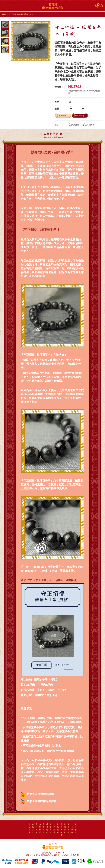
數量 (57, 109)
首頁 (4, 14)
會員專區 (51, 828)
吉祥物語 (37, 828)
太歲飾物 (44, 828)
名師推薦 (40, 828)
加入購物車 (80, 116)
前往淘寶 (29, 828)
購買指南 (74, 125)
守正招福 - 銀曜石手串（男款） (22, 14)
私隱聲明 (68, 828)
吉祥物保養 (88, 125)
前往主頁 (33, 828)
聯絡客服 (76, 828)
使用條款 (65, 828)
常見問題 (58, 828)
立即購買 (63, 116)
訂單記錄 (54, 828)
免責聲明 (72, 828)
